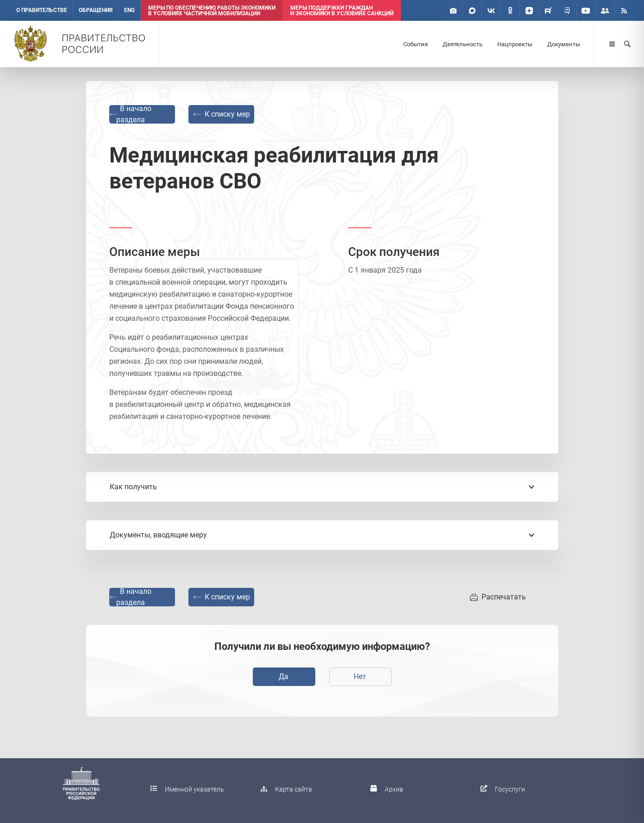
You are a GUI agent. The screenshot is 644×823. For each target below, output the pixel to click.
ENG (129, 10)
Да (284, 676)
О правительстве (42, 10)
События (416, 44)
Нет (360, 676)
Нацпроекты (515, 44)
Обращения (96, 10)
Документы (564, 44)
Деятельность (463, 44)
